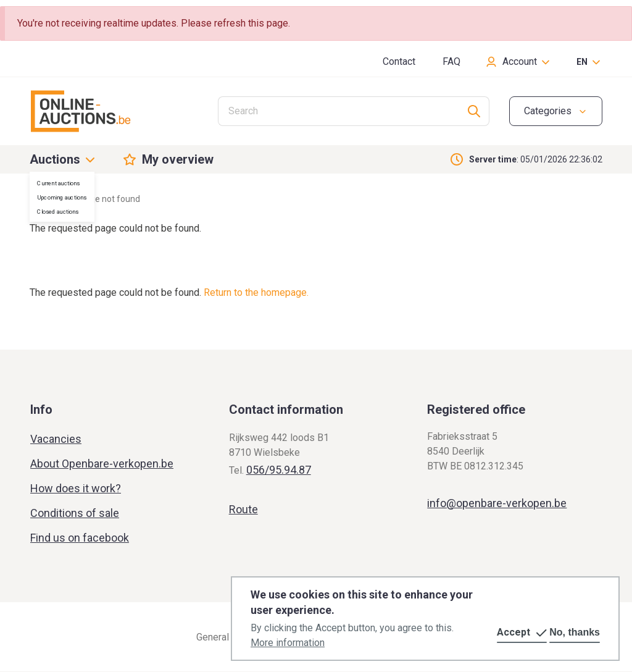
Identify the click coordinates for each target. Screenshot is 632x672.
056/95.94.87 (279, 470)
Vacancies (56, 439)
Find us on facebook (80, 538)
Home (41, 199)
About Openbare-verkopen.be (102, 464)
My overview (178, 159)
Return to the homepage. (256, 292)
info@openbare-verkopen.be (497, 503)
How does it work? (76, 488)
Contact (399, 61)
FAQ (451, 61)
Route (243, 509)
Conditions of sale (75, 513)
